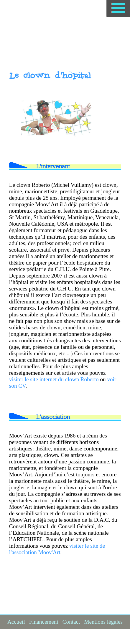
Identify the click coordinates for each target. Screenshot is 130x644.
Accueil (16, 622)
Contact (71, 622)
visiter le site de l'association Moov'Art (57, 549)
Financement (44, 622)
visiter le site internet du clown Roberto (54, 379)
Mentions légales (103, 622)
